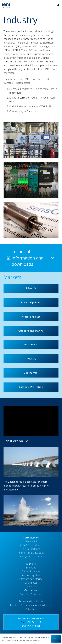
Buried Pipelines (31, 571)
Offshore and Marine (31, 579)
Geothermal (31, 590)
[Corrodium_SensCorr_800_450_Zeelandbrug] (31, 462)
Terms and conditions (31, 601)
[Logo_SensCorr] (6, 5)
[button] (52, 5)
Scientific (31, 568)
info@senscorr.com (31, 557)
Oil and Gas (31, 583)
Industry (31, 587)
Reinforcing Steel (31, 575)
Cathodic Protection (31, 594)
